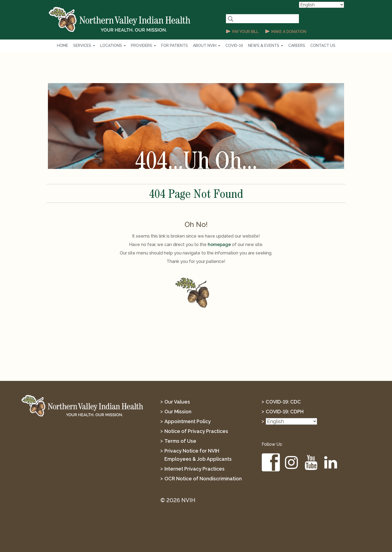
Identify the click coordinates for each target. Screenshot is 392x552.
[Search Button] (230, 19)
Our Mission (178, 412)
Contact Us (323, 46)
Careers (297, 46)
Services (84, 46)
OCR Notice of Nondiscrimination (203, 479)
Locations (113, 46)
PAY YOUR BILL (245, 32)
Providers (143, 46)
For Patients (174, 46)
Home (62, 46)
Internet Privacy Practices (195, 469)
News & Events (266, 46)
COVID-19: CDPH (285, 412)
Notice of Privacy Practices (196, 431)
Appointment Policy (188, 421)
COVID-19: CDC (283, 402)
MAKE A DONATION (289, 32)
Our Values (177, 402)
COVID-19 (234, 46)
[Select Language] (321, 5)
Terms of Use (180, 441)
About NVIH (207, 46)
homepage (219, 245)
